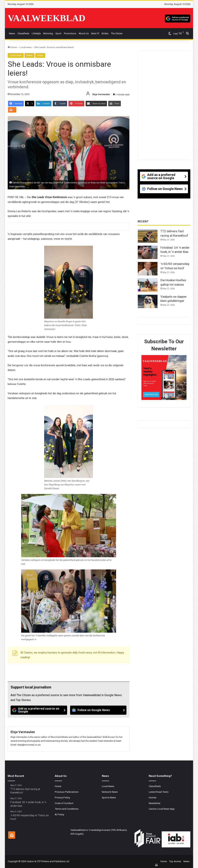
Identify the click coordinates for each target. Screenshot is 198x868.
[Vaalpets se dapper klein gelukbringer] (148, 301)
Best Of (95, 33)
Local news (26, 47)
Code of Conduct (64, 803)
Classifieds (23, 33)
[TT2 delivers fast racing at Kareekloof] (148, 236)
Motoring (48, 33)
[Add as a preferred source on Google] (178, 18)
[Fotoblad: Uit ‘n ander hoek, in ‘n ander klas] (148, 252)
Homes (153, 797)
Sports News (109, 797)
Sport (58, 33)
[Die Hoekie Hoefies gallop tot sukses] (148, 285)
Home (12, 47)
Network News (110, 792)
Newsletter (155, 803)
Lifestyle (36, 33)
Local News (108, 786)
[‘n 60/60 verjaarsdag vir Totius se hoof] (148, 269)
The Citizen (117, 33)
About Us (84, 33)
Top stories (175, 861)
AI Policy (59, 814)
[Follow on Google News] (98, 710)
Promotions (70, 33)
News (12, 33)
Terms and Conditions (67, 809)
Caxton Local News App (162, 809)
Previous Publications (67, 792)
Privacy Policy (62, 797)
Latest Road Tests (159, 792)
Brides (105, 33)
